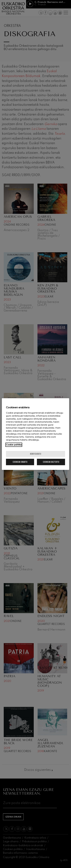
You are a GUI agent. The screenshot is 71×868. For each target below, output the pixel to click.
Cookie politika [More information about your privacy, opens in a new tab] (14, 445)
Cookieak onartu (20, 462)
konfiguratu (36, 454)
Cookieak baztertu (51, 462)
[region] (36, 434)
